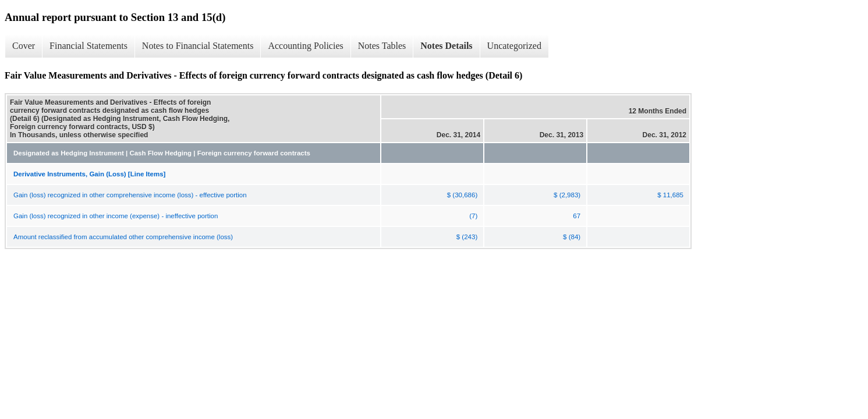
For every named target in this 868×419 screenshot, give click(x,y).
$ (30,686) (462, 195)
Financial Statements (88, 46)
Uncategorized (514, 46)
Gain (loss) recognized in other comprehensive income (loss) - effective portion (130, 195)
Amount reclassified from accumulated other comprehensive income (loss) (123, 237)
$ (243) (467, 237)
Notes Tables (382, 46)
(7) (473, 216)
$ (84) (572, 237)
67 (577, 216)
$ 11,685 (670, 195)
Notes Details (446, 46)
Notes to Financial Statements (198, 46)
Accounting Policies (305, 46)
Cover (24, 46)
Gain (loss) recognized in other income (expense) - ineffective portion (116, 216)
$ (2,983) (567, 195)
